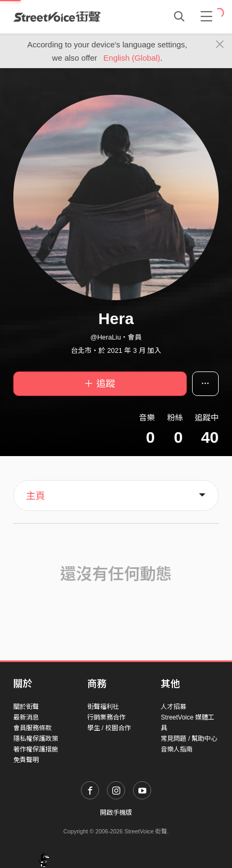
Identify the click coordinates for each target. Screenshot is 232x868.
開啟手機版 (116, 813)
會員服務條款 (32, 728)
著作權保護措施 (36, 749)
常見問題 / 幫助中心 (189, 739)
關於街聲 (26, 707)
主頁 (36, 496)
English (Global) (132, 58)
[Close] (220, 45)
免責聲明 (26, 760)
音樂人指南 (177, 749)
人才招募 (173, 707)
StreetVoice (57, 16)
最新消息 (26, 717)
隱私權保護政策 (36, 739)
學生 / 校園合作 (109, 728)
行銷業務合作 (106, 717)
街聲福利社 (103, 707)
